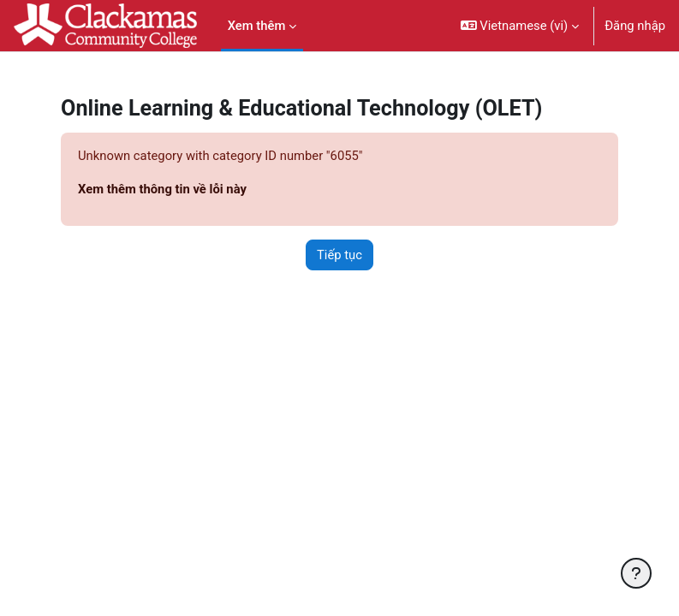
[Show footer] (636, 573)
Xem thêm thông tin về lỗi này (162, 189)
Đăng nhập (635, 26)
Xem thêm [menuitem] (257, 26)
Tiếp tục (339, 255)
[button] (520, 26)
